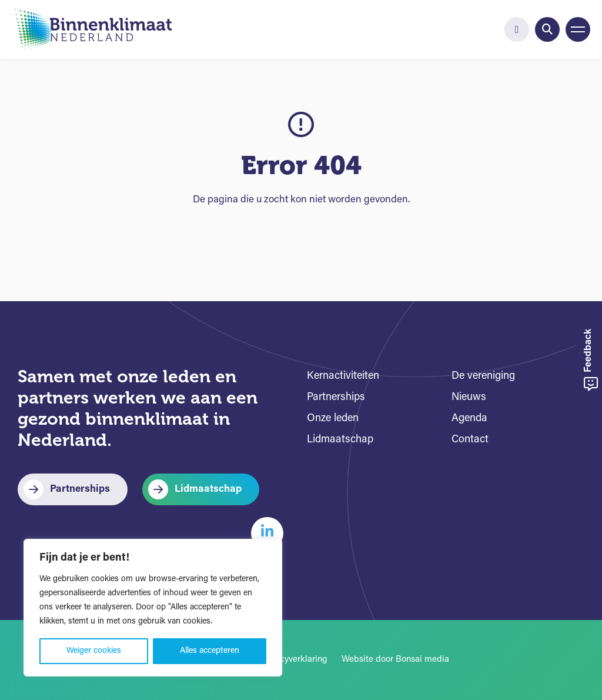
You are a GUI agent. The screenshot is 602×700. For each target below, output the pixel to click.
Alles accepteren (210, 651)
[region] (153, 608)
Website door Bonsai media (395, 660)
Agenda (469, 419)
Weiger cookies (94, 651)
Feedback (591, 360)
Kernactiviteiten (343, 376)
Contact (470, 440)
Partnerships (80, 489)
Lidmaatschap (208, 489)
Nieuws (469, 397)
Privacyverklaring (294, 660)
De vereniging (483, 376)
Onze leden (333, 419)
